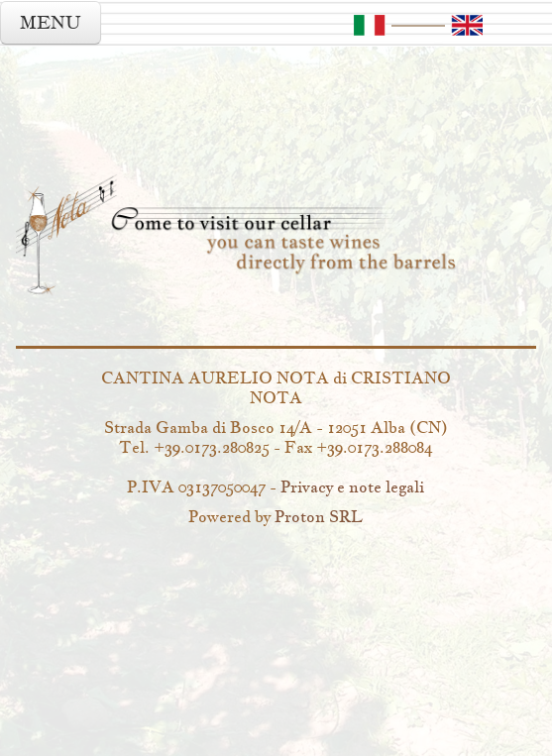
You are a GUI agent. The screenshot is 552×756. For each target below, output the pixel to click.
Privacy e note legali (352, 486)
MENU (51, 22)
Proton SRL (319, 516)
